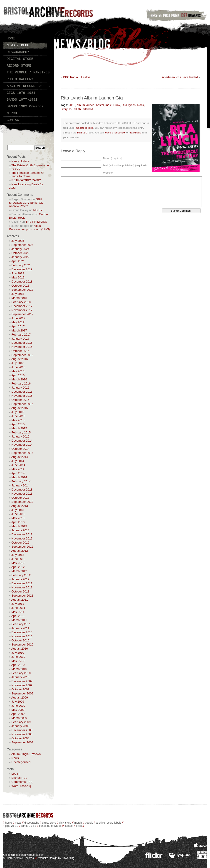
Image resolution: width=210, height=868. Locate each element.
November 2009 (22, 685)
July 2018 (18, 294)
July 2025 (18, 241)
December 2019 (22, 269)
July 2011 (18, 604)
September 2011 (22, 596)
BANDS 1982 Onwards (25, 107)
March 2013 (19, 526)
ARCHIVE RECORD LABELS (28, 86)
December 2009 (22, 681)
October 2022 (20, 253)
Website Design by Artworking (56, 858)
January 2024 (20, 249)
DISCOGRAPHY (18, 52)
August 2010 (20, 649)
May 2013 (18, 518)
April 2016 (18, 375)
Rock (141, 105)
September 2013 (22, 502)
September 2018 (22, 290)
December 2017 (22, 306)
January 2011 (20, 628)
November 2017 (22, 310)
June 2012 (18, 559)
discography (32, 823)
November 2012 (22, 538)
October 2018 (20, 286)
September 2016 (22, 355)
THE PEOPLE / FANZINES (28, 73)
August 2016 (20, 359)
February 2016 (21, 383)
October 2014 (20, 449)
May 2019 (18, 277)
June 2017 (18, 318)
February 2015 (21, 432)
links (79, 826)
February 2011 (21, 624)
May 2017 (18, 322)
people (89, 823)
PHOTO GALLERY (20, 79)
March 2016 (19, 379)
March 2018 (19, 298)
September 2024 (22, 245)
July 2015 (18, 412)
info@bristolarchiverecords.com (24, 855)
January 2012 (20, 579)
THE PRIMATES (36, 222)
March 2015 (19, 428)
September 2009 (22, 693)
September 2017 (22, 314)
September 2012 (22, 547)
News (15, 758)
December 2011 (22, 583)
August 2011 (20, 600)
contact (69, 826)
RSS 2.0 (82, 132)
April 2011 (18, 616)
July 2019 (18, 273)
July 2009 (18, 702)
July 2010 (18, 653)
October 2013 (20, 498)
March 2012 (19, 571)
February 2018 (21, 302)
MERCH (12, 113)
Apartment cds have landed (180, 77)
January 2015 (20, 436)
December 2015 (22, 392)
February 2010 (21, 673)
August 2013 (20, 506)
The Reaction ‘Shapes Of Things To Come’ (27, 174)
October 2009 (20, 689)
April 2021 (18, 261)
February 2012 (21, 575)
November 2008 (22, 734)
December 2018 (22, 282)
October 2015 (20, 400)
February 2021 (21, 265)
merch (78, 823)
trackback (135, 132)
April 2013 (18, 522)
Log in (15, 774)
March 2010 (19, 669)
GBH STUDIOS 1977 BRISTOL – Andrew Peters (27, 203)
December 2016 (22, 343)
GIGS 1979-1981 (21, 93)
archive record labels (109, 823)
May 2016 (18, 371)
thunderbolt (86, 109)
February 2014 (21, 481)
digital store (49, 823)
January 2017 (20, 339)
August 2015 (20, 408)
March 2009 (19, 718)
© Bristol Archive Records (18, 858)
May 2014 (18, 469)
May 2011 (18, 612)
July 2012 (18, 555)
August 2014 (20, 457)
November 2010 (22, 636)
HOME (11, 39)
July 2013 (18, 510)
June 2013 (18, 514)
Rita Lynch (129, 105)
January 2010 (20, 677)
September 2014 (22, 453)
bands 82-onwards (50, 826)
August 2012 (20, 551)
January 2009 (20, 726)
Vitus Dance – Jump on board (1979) (30, 227)
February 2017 (21, 335)
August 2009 (20, 698)
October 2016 (20, 351)
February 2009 (21, 722)
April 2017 (18, 326)
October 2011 (20, 591)
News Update (20, 161)
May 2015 (18, 420)
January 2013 (20, 530)
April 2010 (18, 665)
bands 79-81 (28, 826)
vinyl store (65, 823)
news (18, 823)
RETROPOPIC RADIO (26, 180)
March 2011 (19, 620)
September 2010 (22, 644)
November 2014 (22, 445)
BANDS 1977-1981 (22, 100)
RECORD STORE (19, 66)
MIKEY (38, 210)
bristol (100, 105)
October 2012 (20, 543)
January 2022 (20, 257)
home (9, 823)
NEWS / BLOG (18, 45)
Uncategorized (21, 762)
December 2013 (22, 490)
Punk (117, 105)
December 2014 (22, 441)
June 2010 (18, 657)
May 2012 (18, 563)
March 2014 (19, 477)
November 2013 (22, 494)
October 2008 (20, 738)
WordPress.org (21, 786)
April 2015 (18, 424)
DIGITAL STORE (20, 59)
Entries (19, 778)
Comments (22, 782)
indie (109, 105)
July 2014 (18, 461)
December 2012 (22, 534)
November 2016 (22, 347)
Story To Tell (69, 109)
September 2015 (22, 404)
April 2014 (18, 473)
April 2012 (18, 567)
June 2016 (18, 367)
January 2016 (20, 388)
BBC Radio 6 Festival (77, 77)
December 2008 (22, 730)
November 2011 (22, 587)
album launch (85, 105)
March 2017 (19, 330)
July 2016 (18, 363)
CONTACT (14, 120)
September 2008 (22, 742)
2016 (72, 105)
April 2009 (18, 714)
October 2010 (20, 640)
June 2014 (18, 465)
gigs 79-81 (12, 826)
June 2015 (18, 416)
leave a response (115, 132)
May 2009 (18, 710)
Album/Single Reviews (26, 754)
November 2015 (22, 396)
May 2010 (18, 661)
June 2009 (18, 706)
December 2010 (22, 632)
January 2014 (20, 485)
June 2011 (18, 608)
